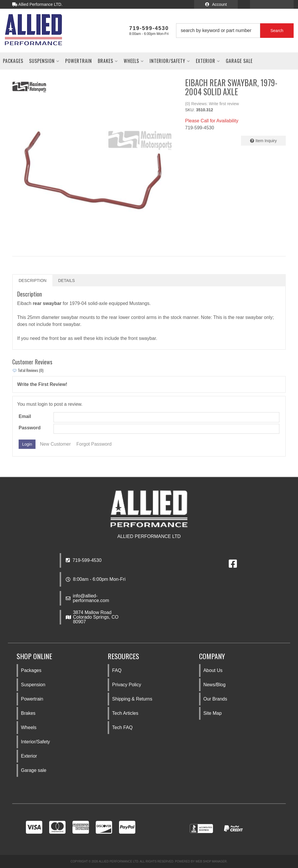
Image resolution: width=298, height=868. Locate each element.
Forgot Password (94, 444)
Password (30, 428)
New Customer (55, 444)
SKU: (190, 110)
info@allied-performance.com (91, 598)
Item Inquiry (266, 141)
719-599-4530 (84, 560)
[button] (235, 31)
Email (25, 416)
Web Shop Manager (211, 861)
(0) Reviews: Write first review (212, 104)
